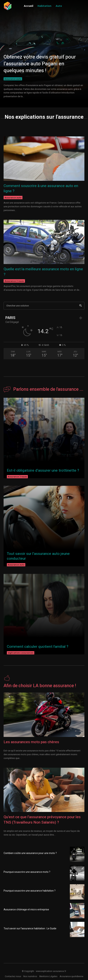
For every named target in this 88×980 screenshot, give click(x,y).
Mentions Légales (48, 976)
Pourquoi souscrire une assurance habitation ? (30, 891)
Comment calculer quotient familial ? (38, 647)
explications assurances (21, 653)
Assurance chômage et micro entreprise (26, 910)
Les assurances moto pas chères (31, 742)
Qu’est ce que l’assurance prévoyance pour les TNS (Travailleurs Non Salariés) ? (42, 820)
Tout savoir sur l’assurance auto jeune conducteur (38, 556)
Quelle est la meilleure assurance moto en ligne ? (43, 272)
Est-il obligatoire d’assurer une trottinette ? (43, 470)
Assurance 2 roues (14, 281)
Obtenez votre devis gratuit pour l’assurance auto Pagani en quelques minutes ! (40, 64)
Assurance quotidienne (71, 976)
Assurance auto (13, 79)
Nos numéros (30, 976)
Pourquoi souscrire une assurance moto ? (27, 872)
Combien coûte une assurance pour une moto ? (30, 853)
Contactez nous (13, 976)
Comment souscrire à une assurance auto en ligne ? (41, 188)
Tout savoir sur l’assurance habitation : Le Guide (30, 929)
